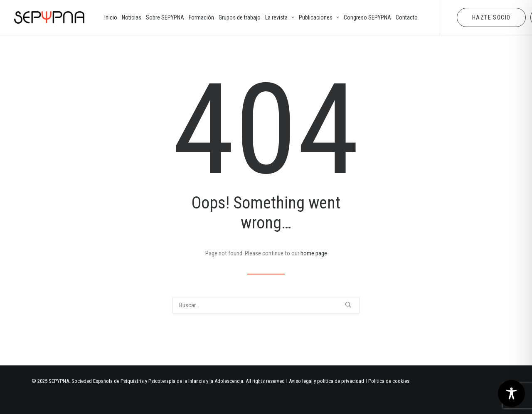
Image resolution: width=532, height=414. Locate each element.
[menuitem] (111, 17)
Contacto (407, 17)
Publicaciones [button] (319, 17)
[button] (348, 305)
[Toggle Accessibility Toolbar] (511, 393)
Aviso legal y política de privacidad (326, 381)
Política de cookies (389, 381)
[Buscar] (266, 305)
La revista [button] (280, 17)
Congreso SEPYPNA (367, 17)
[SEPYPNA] (49, 17)
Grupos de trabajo (240, 17)
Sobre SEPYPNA (165, 17)
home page (314, 253)
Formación (201, 17)
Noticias (132, 17)
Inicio (111, 17)
